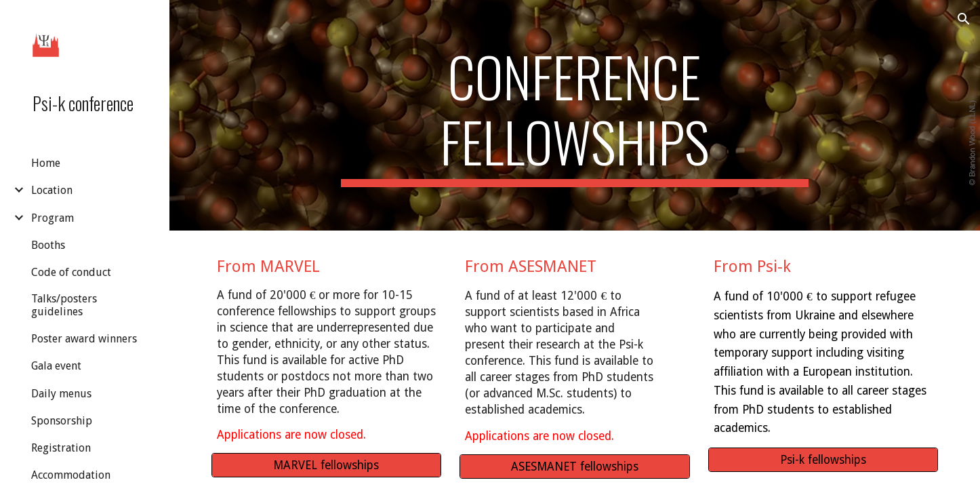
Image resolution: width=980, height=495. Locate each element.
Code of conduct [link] (71, 272)
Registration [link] (61, 448)
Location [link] (52, 190)
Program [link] (53, 218)
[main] (575, 115)
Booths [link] (48, 245)
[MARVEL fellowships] (326, 466)
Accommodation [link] (71, 475)
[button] (964, 19)
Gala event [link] (56, 366)
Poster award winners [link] (84, 339)
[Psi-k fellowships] (823, 460)
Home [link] (46, 163)
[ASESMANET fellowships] (574, 467)
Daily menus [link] (61, 394)
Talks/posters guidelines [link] (64, 305)
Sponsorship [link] (62, 421)
